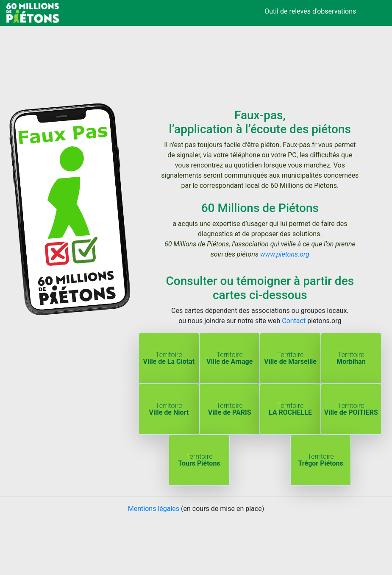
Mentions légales (154, 509)
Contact (294, 321)
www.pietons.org (285, 254)
